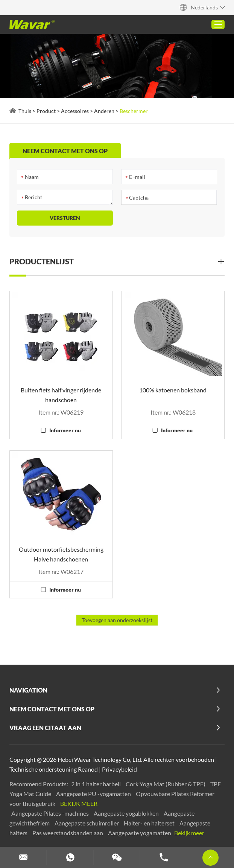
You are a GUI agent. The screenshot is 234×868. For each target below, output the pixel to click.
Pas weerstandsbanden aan (68, 833)
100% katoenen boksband (173, 390)
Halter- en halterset (150, 823)
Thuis (25, 111)
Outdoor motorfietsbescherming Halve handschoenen (61, 554)
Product (46, 111)
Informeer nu (65, 430)
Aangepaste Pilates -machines (51, 813)
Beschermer (134, 111)
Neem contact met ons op (52, 709)
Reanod (88, 769)
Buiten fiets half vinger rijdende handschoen (61, 395)
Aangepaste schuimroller (87, 823)
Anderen (104, 111)
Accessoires (75, 111)
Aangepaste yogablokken (127, 813)
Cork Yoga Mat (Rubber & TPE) (166, 784)
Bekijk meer (79, 803)
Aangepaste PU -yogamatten (94, 794)
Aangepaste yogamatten (140, 833)
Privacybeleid (119, 769)
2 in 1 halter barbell (96, 784)
